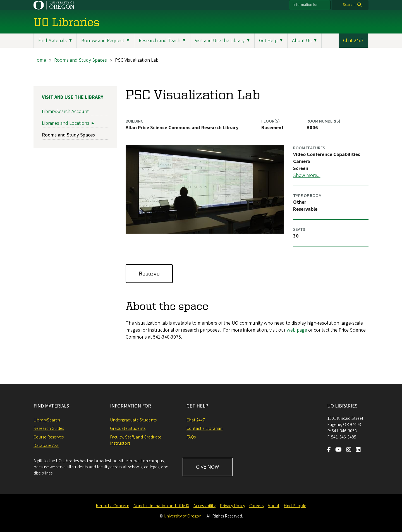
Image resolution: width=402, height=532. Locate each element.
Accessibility (204, 506)
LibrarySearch (47, 420)
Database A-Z (46, 445)
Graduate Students (128, 428)
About (274, 506)
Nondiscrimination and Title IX (161, 506)
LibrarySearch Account (65, 112)
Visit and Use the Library (73, 97)
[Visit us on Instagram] (349, 450)
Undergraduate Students (133, 420)
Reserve (149, 273)
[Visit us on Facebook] (329, 450)
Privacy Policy (232, 506)
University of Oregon (183, 516)
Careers (256, 506)
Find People (295, 506)
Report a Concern (113, 506)
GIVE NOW (208, 467)
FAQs (191, 437)
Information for (306, 5)
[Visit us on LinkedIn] (358, 450)
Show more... (307, 175)
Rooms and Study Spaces (81, 60)
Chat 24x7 (353, 41)
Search (349, 5)
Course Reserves (49, 437)
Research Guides (49, 428)
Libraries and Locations (66, 123)
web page (297, 330)
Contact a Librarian (204, 428)
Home (40, 60)
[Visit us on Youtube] (338, 450)
